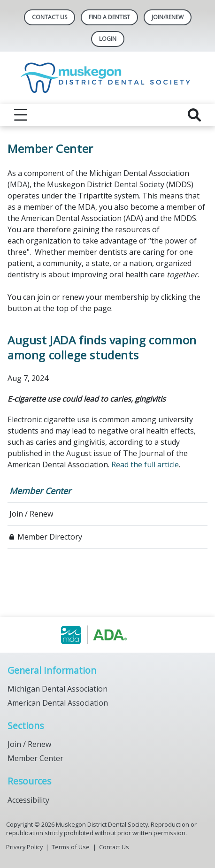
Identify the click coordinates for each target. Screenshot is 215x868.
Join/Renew (168, 17)
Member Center (40, 491)
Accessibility (28, 800)
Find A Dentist (109, 17)
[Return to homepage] (108, 78)
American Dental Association (58, 703)
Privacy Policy (24, 847)
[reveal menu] (21, 115)
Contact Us (50, 17)
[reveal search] (194, 115)
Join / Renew (31, 514)
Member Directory (50, 537)
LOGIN (108, 39)
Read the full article (145, 464)
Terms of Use (71, 847)
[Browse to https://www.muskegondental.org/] (108, 635)
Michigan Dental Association (58, 689)
